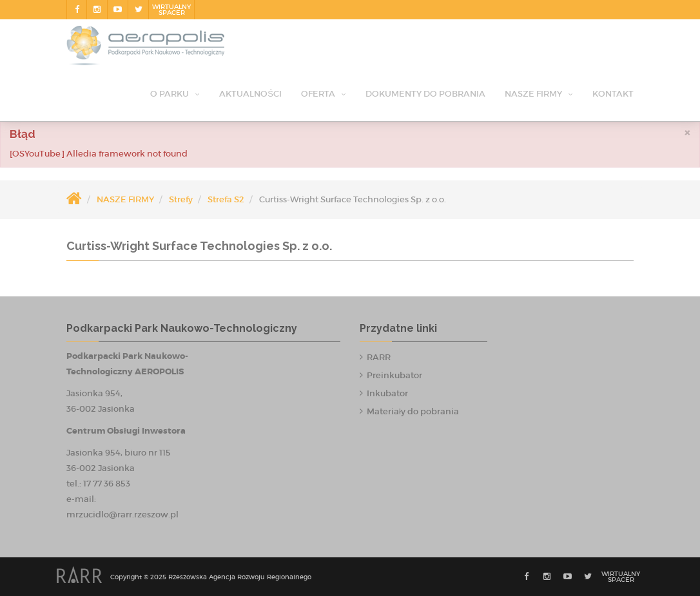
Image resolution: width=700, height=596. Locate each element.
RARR (379, 357)
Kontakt (613, 94)
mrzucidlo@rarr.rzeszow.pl (122, 514)
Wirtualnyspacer (171, 10)
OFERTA (318, 94)
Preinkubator (394, 375)
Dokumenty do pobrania (425, 94)
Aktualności (250, 94)
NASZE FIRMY (533, 94)
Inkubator (387, 393)
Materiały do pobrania (413, 411)
